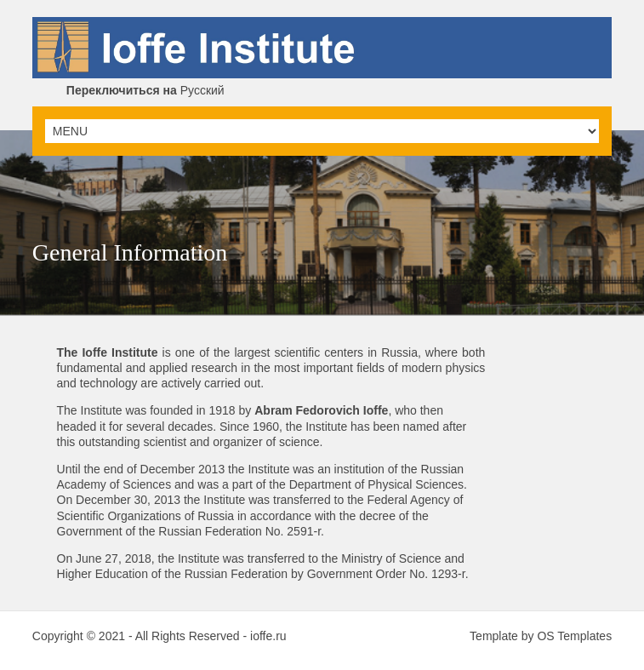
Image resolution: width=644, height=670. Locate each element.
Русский (145, 90)
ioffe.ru (268, 636)
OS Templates (574, 636)
